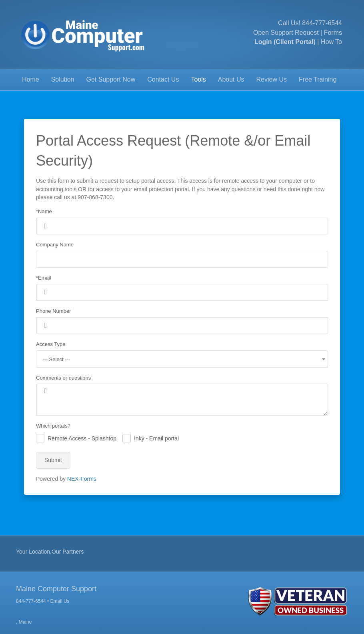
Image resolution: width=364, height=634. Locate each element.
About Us (231, 79)
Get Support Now (111, 79)
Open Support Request (286, 33)
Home (31, 79)
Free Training (318, 79)
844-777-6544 (322, 23)
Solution (63, 79)
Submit (53, 460)
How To (331, 42)
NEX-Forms (82, 479)
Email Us (60, 601)
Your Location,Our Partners (50, 552)
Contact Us (163, 79)
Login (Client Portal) (285, 42)
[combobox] (182, 359)
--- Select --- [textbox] (56, 359)
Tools (198, 79)
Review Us (272, 79)
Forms (333, 33)
